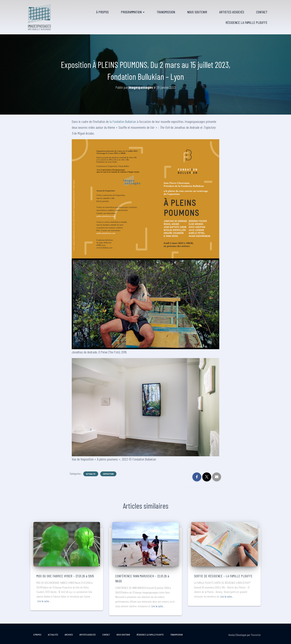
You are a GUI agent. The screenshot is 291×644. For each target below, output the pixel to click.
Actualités (53, 635)
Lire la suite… (44, 601)
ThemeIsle (256, 635)
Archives (69, 635)
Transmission (166, 12)
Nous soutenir (197, 12)
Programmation (133, 12)
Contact (262, 12)
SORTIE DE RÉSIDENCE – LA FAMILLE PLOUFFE (223, 576)
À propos (102, 12)
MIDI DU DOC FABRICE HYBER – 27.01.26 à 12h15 (65, 576)
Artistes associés (232, 12)
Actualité (91, 474)
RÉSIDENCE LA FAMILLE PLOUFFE (246, 22)
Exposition (108, 474)
